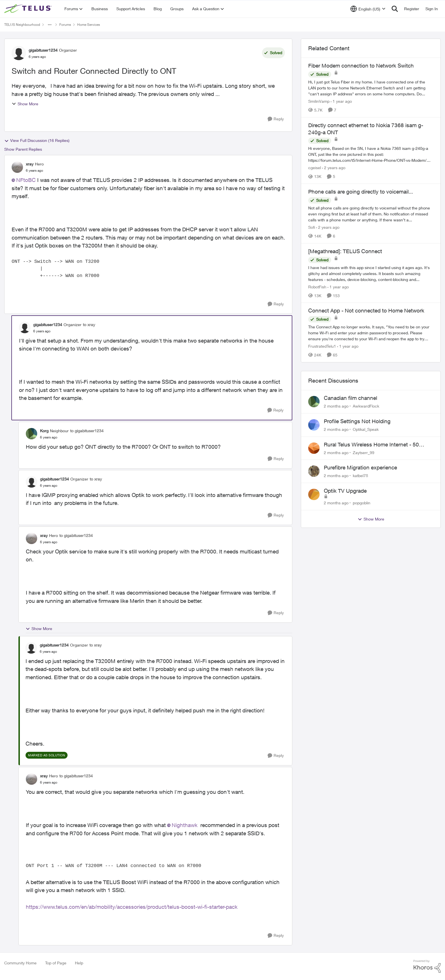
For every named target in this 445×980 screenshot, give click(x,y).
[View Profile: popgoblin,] (314, 494)
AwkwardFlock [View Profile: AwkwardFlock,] (366, 406)
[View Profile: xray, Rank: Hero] (17, 167)
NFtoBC (26, 180)
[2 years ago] (334, 168)
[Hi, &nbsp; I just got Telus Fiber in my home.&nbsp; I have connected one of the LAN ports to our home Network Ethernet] (371, 88)
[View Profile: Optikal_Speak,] (314, 425)
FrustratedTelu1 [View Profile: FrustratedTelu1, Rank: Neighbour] (322, 346)
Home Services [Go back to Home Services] (89, 25)
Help (79, 963)
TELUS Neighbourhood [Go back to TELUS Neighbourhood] (22, 25)
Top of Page (56, 963)
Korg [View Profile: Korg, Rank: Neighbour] (44, 431)
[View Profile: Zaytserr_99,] (314, 448)
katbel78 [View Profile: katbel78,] (360, 476)
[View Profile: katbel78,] (314, 471)
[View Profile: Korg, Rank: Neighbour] (32, 434)
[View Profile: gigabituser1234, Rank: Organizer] (19, 53)
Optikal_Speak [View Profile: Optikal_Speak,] (366, 429)
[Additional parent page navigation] (50, 25)
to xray (89, 325)
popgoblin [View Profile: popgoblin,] (362, 503)
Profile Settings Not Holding (357, 421)
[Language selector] (368, 9)
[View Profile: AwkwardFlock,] (314, 402)
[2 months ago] (336, 406)
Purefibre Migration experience (360, 467)
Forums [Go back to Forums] (65, 25)
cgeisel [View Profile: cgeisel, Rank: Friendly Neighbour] (315, 168)
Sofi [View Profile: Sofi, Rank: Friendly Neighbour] (312, 227)
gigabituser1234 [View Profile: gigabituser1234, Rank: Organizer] (43, 50)
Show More (25, 104)
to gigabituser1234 (87, 431)
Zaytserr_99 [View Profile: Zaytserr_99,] (364, 452)
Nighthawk (185, 825)
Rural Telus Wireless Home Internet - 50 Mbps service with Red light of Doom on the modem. (376, 445)
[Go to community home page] (29, 9)
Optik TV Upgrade (345, 491)
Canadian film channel (350, 398)
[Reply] (276, 119)
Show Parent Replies (23, 149)
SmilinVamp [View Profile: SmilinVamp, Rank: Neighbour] (319, 101)
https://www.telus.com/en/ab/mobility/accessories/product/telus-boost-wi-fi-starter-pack (132, 907)
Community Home (20, 963)
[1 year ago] (341, 101)
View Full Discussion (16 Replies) (37, 140)
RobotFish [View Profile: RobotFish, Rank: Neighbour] (317, 287)
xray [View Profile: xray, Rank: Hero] (30, 164)
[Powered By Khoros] (427, 966)
